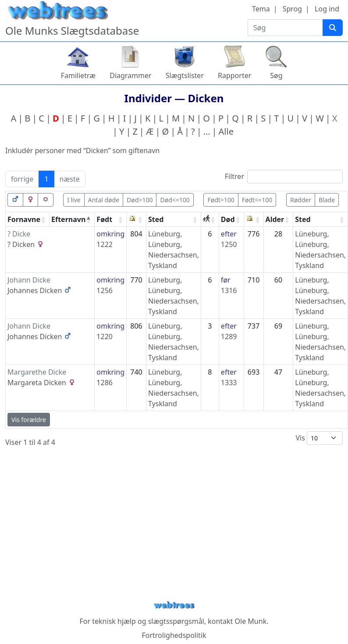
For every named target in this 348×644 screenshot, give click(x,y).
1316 (229, 290)
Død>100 (140, 200)
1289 (229, 336)
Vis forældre (29, 420)
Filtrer (284, 177)
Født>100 (221, 200)
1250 (229, 244)
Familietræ (78, 75)
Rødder (301, 200)
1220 (105, 336)
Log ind (327, 9)
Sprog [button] (292, 9)
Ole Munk (251, 621)
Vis (319, 438)
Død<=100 (175, 200)
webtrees (174, 605)
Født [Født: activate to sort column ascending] (104, 219)
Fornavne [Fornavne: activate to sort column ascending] (24, 219)
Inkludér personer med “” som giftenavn (82, 150)
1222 (105, 244)
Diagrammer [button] (130, 75)
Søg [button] (276, 75)
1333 (229, 383)
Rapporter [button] (234, 75)
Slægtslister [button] (185, 75)
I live (74, 200)
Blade (327, 200)
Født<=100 (257, 200)
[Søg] (333, 28)
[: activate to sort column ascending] (137, 220)
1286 (105, 383)
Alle (226, 131)
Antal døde (104, 200)
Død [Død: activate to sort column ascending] (228, 219)
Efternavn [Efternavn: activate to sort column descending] (68, 219)
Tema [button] (261, 9)
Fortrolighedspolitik (174, 635)
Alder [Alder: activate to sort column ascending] (275, 219)
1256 (105, 290)
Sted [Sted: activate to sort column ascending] (156, 219)
